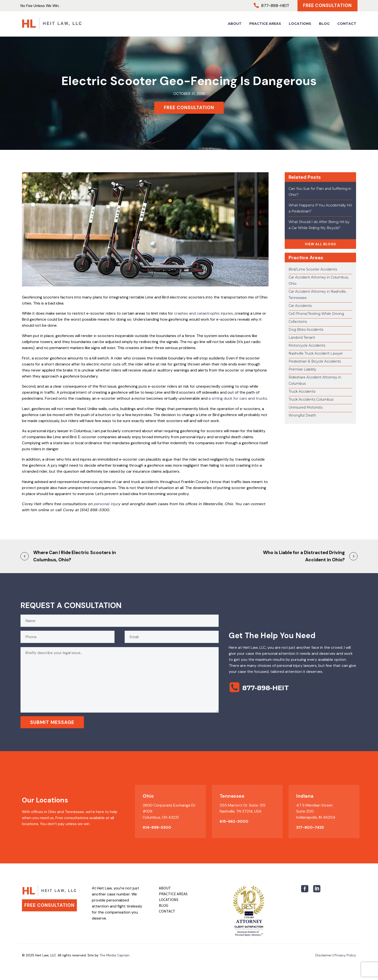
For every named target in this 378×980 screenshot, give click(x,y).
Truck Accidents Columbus (311, 399)
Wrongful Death (302, 415)
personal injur (106, 504)
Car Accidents (300, 306)
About (235, 24)
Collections (298, 322)
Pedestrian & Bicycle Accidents (315, 361)
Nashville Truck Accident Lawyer (316, 353)
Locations (300, 24)
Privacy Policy (345, 955)
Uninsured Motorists (306, 407)
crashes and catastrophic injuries (203, 313)
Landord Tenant (302, 338)
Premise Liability (302, 369)
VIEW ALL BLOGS (320, 244)
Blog (324, 24)
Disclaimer (324, 955)
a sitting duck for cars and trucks (238, 398)
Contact (347, 24)
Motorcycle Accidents (307, 345)
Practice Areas (265, 24)
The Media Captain (115, 955)
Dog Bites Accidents (306, 330)
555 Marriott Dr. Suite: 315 (243, 805)
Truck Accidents (302, 391)
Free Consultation (326, 6)
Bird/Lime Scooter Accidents (313, 269)
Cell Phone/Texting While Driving (316, 314)
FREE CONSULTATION (189, 108)
